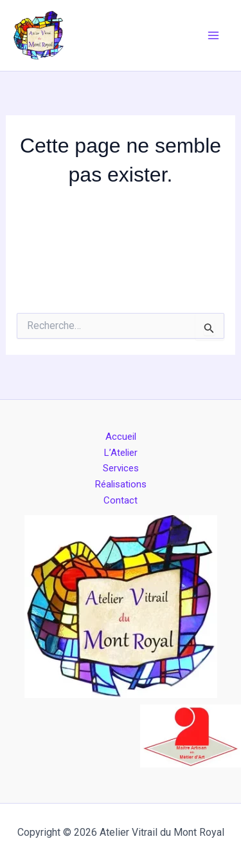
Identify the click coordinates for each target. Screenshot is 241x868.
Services (121, 468)
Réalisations (121, 484)
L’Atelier (121, 453)
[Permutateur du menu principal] (214, 35)
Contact (121, 500)
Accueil (121, 437)
